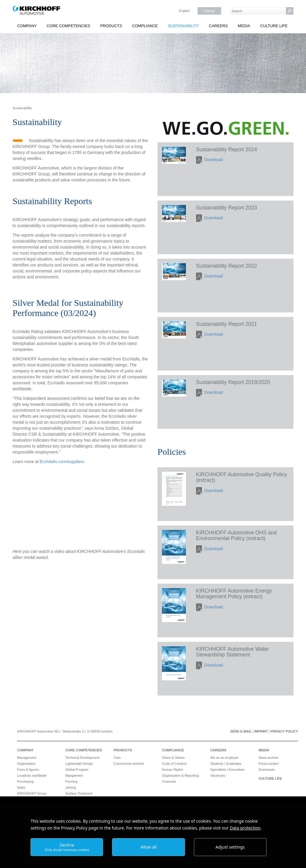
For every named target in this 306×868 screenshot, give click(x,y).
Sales (21, 787)
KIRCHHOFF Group (32, 793)
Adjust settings (230, 847)
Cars (117, 758)
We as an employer (225, 758)
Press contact (268, 764)
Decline (67, 847)
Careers (218, 26)
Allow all (149, 847)
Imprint (261, 731)
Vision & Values (173, 758)
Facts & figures (28, 770)
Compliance (145, 26)
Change (209, 11)
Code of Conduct (174, 764)
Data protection (245, 828)
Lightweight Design (79, 764)
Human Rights (172, 770)
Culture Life (274, 26)
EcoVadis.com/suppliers (62, 462)
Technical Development (82, 758)
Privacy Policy (284, 731)
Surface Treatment (79, 793)
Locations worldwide (32, 776)
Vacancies (218, 776)
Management (27, 758)
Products (111, 26)
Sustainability (183, 26)
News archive (268, 758)
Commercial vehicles (129, 764)
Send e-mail (241, 731)
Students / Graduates (226, 764)
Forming (71, 781)
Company (27, 26)
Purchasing (25, 781)
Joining (71, 787)
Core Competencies (68, 26)
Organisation (26, 764)
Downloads (267, 770)
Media (244, 26)
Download (214, 160)
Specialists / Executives (228, 770)
